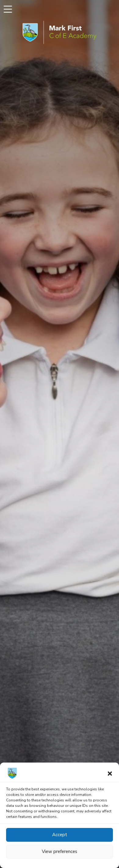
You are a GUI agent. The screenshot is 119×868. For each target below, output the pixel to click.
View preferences (60, 851)
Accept (60, 835)
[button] (110, 773)
